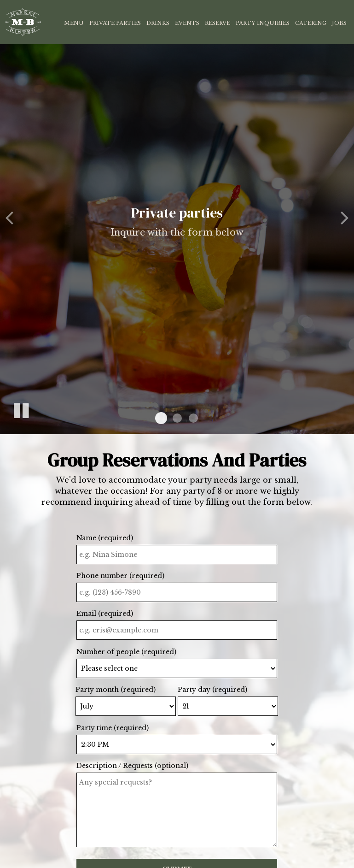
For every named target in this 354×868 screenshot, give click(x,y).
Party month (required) (116, 690)
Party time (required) (113, 728)
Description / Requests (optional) (132, 766)
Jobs (339, 23)
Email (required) (105, 614)
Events (187, 23)
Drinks (158, 23)
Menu (74, 23)
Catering (311, 23)
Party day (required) (212, 690)
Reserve (218, 23)
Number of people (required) (126, 652)
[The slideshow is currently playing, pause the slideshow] (21, 409)
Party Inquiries (263, 23)
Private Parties (115, 23)
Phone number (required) (120, 576)
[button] (161, 418)
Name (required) (105, 538)
